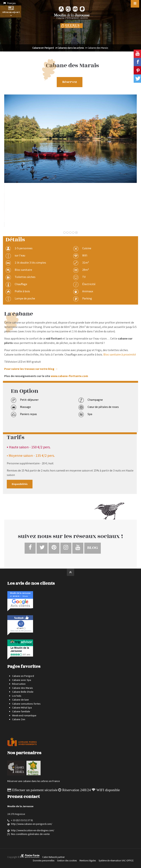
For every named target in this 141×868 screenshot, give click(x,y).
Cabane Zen (19, 719)
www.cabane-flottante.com (69, 376)
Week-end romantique (24, 715)
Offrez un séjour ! (11, 12)
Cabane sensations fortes (26, 704)
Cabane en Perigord (43, 48)
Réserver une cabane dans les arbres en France (34, 781)
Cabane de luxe (20, 700)
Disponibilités (20, 484)
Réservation (19, 684)
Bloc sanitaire (23, 270)
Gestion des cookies (67, 861)
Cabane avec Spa (22, 680)
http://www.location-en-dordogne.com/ (33, 830)
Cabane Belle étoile (23, 692)
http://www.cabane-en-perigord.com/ (32, 824)
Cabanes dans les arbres (71, 48)
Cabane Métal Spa (22, 708)
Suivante (128, 163)
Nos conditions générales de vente (30, 834)
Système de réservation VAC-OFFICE (116, 861)
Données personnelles (44, 861)
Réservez (70, 82)
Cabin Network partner (53, 857)
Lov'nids (17, 696)
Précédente (15, 163)
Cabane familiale (21, 711)
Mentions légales (88, 861)
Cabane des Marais (22, 688)
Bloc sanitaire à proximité (120, 354)
